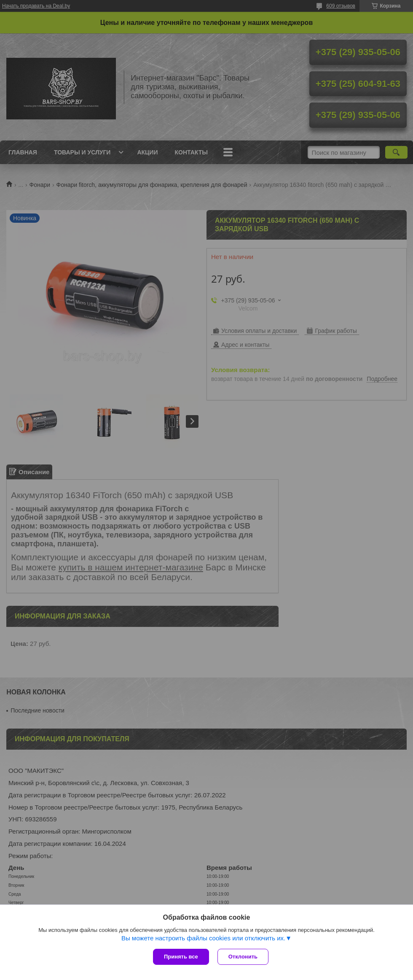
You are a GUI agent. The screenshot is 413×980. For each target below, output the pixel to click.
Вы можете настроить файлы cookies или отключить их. (203, 938)
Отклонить (243, 957)
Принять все (181, 957)
